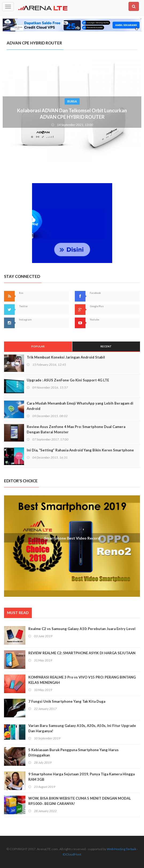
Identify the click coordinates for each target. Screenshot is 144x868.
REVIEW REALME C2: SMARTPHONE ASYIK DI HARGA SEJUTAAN (82, 653)
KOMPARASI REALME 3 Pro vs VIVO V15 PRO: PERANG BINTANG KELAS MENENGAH (82, 680)
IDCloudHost (72, 854)
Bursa (72, 101)
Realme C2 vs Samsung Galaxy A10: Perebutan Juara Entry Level (82, 629)
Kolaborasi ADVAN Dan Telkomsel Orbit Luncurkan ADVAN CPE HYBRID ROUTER (72, 114)
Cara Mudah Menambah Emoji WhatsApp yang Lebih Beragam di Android (80, 406)
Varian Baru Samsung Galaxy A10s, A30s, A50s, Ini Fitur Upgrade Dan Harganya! (82, 728)
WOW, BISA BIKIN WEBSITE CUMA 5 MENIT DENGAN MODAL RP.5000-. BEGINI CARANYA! (80, 801)
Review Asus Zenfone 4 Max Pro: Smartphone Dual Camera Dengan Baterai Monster (76, 429)
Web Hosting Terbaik (122, 849)
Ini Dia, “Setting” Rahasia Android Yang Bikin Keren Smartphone (80, 450)
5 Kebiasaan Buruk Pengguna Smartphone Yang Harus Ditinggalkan (73, 752)
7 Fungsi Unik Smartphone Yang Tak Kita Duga (67, 701)
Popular (38, 346)
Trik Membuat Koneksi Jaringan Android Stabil (66, 357)
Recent (106, 346)
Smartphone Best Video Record (72, 538)
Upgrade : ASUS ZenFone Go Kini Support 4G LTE (68, 380)
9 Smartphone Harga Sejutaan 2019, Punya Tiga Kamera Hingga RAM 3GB (81, 777)
